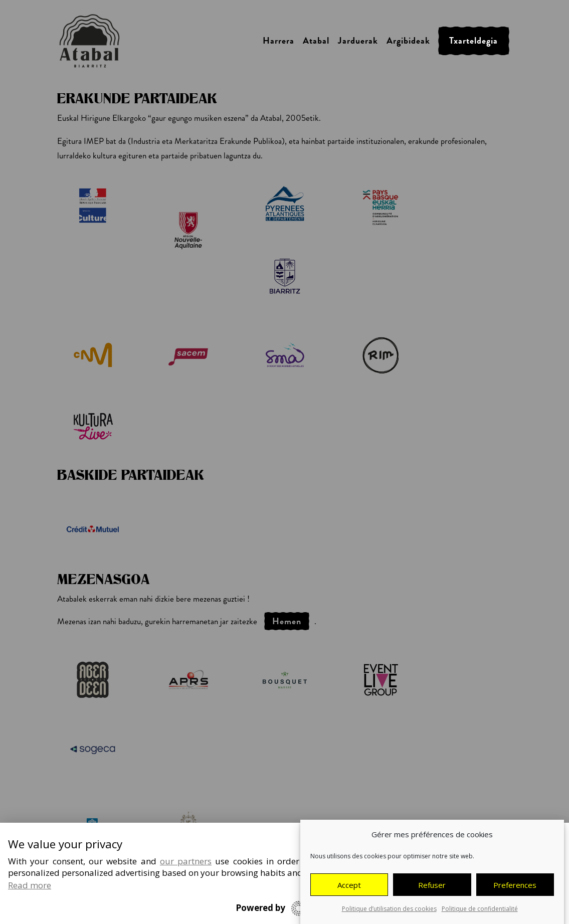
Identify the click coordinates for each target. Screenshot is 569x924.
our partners (186, 861)
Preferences (515, 885)
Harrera (278, 41)
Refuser (432, 885)
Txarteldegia (473, 41)
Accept (349, 885)
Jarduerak (358, 41)
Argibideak (408, 41)
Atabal (316, 41)
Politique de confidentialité (480, 909)
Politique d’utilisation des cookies (389, 909)
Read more (30, 885)
